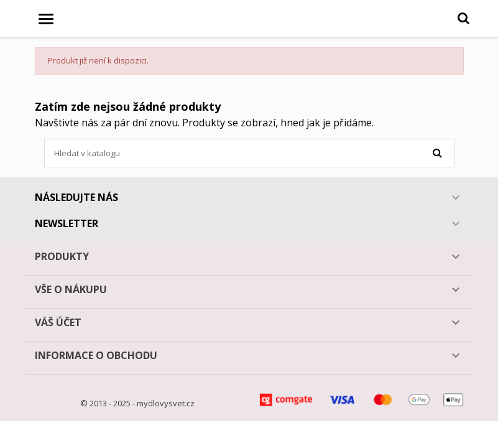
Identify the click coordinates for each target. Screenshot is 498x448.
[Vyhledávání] (249, 153)
